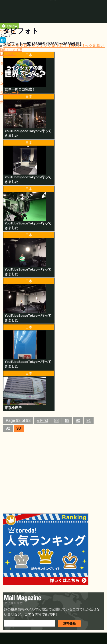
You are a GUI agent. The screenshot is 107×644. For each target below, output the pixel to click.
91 (89, 420)
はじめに (8, 54)
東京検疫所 (13, 408)
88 (56, 420)
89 (67, 420)
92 (8, 428)
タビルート (10, 93)
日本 (29, 55)
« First (42, 420)
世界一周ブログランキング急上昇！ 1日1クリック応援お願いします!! (52, 48)
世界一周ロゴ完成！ (20, 89)
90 (78, 420)
